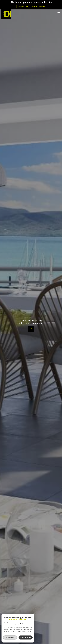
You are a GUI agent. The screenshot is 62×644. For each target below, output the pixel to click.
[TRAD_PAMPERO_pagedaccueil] (6, 18)
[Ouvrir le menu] (59, 12)
